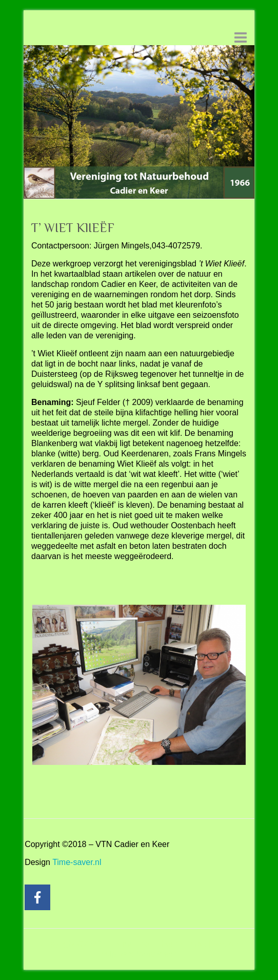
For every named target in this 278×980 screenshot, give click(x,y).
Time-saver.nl (77, 862)
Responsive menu (241, 37)
